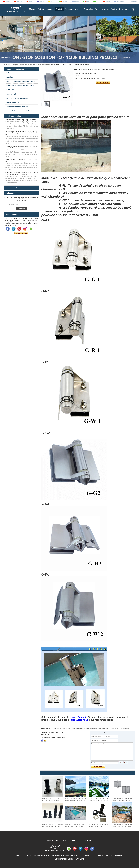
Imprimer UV (26, 855)
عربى (98, 1)
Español (53, 1)
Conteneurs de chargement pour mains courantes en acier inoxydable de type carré (22, 173)
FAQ (65, 840)
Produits (59, 9)
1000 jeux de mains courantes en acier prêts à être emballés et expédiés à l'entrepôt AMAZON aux (22, 133)
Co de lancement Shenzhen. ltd (92, 855)
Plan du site (87, 840)
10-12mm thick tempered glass (94, 728)
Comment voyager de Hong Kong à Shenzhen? (21, 120)
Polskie (108, 1)
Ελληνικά (77, 1)
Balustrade (10, 73)
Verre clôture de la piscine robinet (65, 855)
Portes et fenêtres (13, 103)
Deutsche (19, 1)
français (31, 1)
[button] (66, 61)
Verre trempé (11, 94)
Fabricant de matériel (114, 855)
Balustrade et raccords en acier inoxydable (35, 65)
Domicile (7, 65)
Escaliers (10, 77)
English (8, 1)
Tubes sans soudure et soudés (17, 107)
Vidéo (74, 840)
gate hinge (125, 728)
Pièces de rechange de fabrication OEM (21, 81)
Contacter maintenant (21, 233)
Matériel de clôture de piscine (17, 98)
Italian (88, 1)
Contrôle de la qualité (120, 9)
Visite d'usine (53, 840)
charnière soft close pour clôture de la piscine (66, 728)
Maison (32, 9)
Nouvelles (88, 9)
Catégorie (15, 65)
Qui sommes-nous (46, 9)
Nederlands (134, 1)
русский (42, 1)
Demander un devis (74, 9)
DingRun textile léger (42, 855)
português (65, 1)
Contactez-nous (102, 9)
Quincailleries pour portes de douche (20, 111)
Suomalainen (120, 1)
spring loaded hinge (114, 728)
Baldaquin (10, 90)
